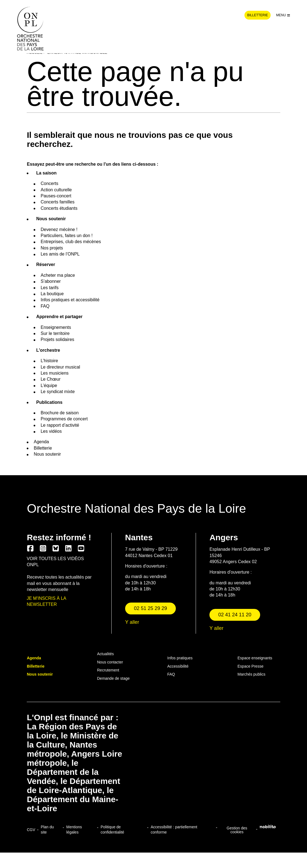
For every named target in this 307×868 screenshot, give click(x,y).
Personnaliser (123, 465)
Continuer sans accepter (153, 465)
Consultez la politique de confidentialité (143, 436)
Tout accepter (184, 465)
